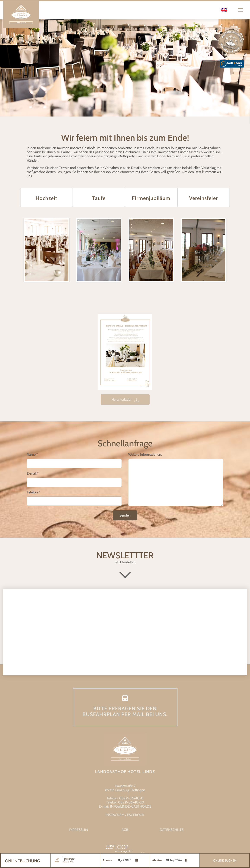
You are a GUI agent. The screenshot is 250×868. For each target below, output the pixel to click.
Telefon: (33, 492)
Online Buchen (225, 860)
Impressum (78, 830)
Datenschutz (172, 830)
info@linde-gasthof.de (131, 806)
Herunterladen (125, 400)
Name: (32, 454)
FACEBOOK (136, 815)
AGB (125, 830)
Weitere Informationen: (145, 454)
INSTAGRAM (115, 815)
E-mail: (33, 473)
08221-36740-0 (131, 798)
